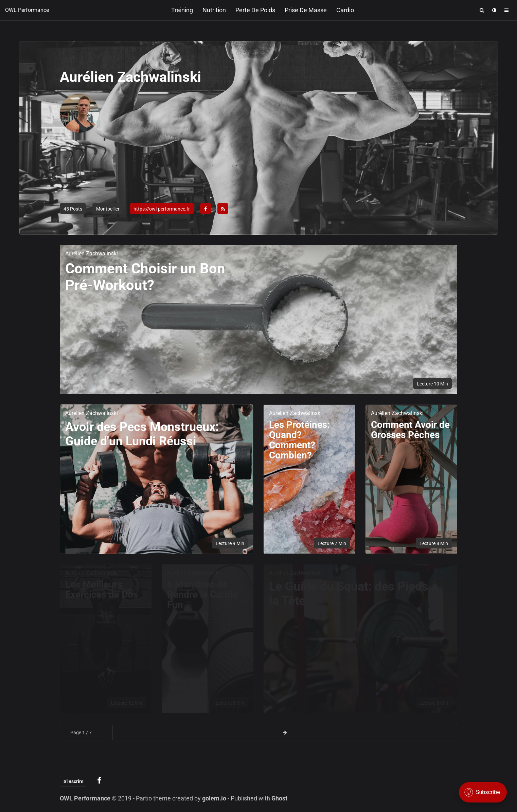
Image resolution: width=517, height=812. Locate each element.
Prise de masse (306, 10)
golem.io (214, 798)
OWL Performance (27, 10)
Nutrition (214, 10)
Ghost (279, 798)
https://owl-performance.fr (162, 209)
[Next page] (285, 733)
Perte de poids (255, 10)
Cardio (345, 10)
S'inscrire (74, 781)
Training (182, 10)
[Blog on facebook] (99, 781)
